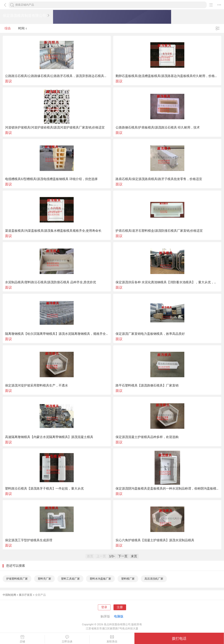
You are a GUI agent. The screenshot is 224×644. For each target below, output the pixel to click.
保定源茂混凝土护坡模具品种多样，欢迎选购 (147, 437)
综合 (8, 28)
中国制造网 (9, 595)
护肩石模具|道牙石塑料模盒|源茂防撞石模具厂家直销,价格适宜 (159, 231)
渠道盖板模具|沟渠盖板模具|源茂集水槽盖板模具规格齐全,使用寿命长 (53, 231)
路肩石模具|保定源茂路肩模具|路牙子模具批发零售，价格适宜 (159, 179)
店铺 (22, 639)
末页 (134, 556)
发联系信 (112, 639)
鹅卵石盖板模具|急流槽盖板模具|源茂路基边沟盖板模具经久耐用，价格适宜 (167, 76)
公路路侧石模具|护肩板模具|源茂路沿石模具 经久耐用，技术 (158, 127)
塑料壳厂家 (44, 579)
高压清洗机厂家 (154, 579)
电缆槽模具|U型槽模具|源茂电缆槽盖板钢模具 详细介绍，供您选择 (51, 179)
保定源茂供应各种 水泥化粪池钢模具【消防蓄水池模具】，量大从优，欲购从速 (167, 282)
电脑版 (119, 616)
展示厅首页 (26, 595)
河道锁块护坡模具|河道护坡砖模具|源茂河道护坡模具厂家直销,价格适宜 (55, 127)
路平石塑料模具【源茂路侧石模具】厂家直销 (147, 385)
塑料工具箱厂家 (70, 579)
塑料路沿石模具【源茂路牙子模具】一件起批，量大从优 (44, 488)
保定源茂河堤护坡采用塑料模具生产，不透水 (37, 385)
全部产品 (40, 595)
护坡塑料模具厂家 (17, 579)
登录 (104, 607)
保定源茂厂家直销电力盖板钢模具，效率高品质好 (150, 334)
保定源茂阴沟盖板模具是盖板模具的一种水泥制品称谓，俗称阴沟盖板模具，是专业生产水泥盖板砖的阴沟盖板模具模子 (167, 488)
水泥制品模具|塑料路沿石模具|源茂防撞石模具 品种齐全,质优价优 (51, 282)
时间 (23, 28)
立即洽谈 (67, 639)
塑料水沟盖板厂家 (100, 579)
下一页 (123, 556)
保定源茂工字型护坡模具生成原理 (29, 540)
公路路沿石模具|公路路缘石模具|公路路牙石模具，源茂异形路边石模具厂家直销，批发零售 (57, 76)
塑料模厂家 (128, 579)
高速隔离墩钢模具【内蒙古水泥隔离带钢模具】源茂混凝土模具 (49, 437)
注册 (120, 607)
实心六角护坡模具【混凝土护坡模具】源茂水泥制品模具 (155, 540)
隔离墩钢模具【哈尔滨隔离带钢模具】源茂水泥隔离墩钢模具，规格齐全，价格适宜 (57, 334)
